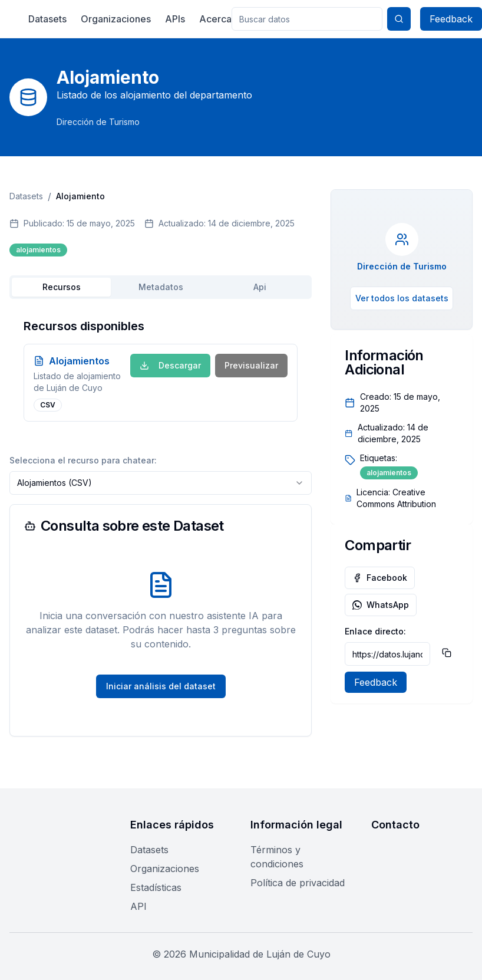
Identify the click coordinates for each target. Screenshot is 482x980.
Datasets (47, 19)
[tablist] (161, 287)
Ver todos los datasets (402, 298)
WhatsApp (381, 605)
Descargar (170, 365)
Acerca (215, 19)
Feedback (451, 19)
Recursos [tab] (62, 287)
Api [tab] (260, 287)
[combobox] (161, 483)
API (138, 906)
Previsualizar (251, 365)
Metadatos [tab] (161, 287)
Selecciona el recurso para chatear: (83, 460)
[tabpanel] (161, 370)
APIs (175, 19)
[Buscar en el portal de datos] (307, 19)
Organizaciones (116, 19)
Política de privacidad (298, 883)
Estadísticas (156, 887)
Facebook (380, 578)
